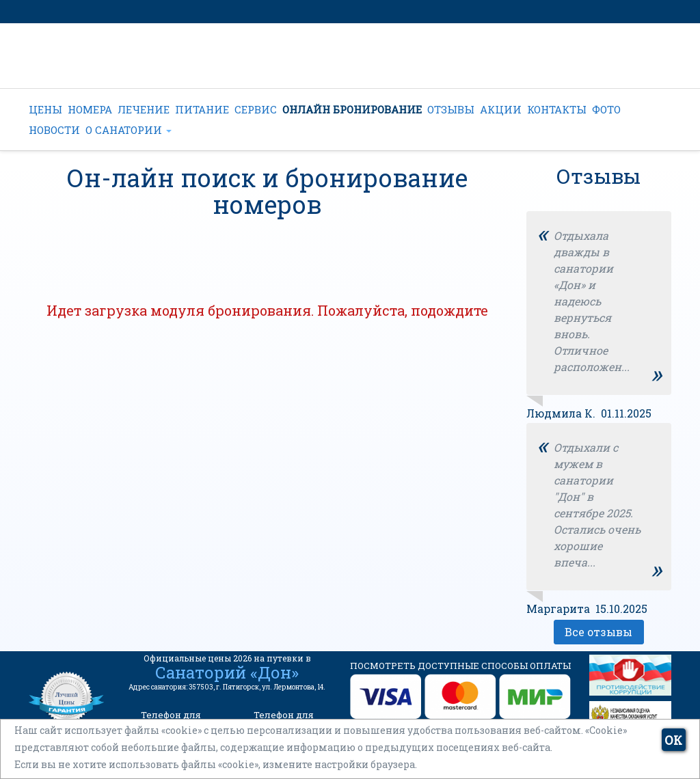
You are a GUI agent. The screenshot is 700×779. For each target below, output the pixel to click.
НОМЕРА (90, 109)
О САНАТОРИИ (129, 130)
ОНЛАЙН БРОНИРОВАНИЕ (352, 109)
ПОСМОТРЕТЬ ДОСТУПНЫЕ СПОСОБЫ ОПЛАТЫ (460, 666)
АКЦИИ (501, 109)
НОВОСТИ (54, 130)
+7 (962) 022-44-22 (322, 65)
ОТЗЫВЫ (451, 109)
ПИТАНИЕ (202, 109)
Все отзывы (598, 632)
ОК (673, 740)
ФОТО (606, 109)
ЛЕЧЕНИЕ (144, 109)
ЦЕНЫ (45, 109)
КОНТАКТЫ (557, 109)
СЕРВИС (256, 109)
